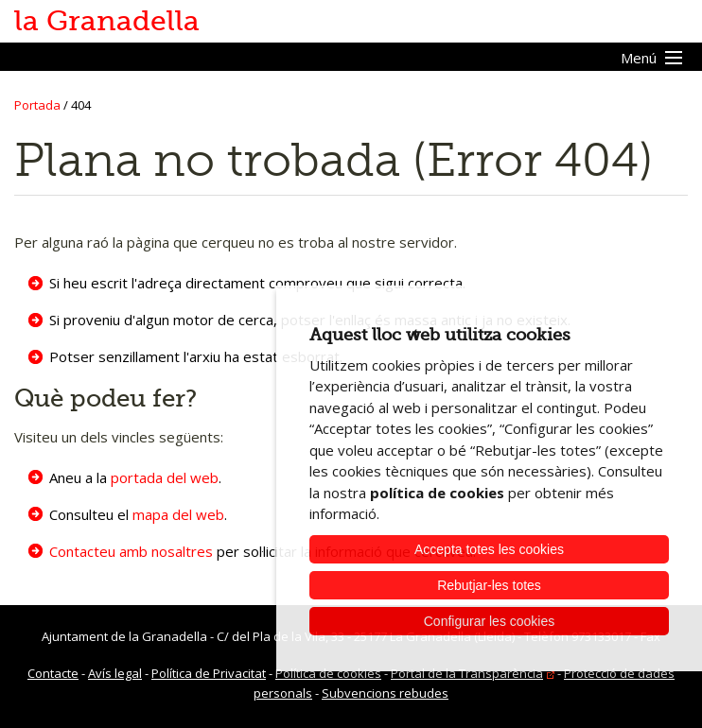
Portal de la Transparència (467, 673)
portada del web (165, 477)
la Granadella (107, 21)
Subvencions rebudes (385, 693)
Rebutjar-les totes (489, 585)
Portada (37, 105)
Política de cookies (328, 673)
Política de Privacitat (209, 673)
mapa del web (178, 514)
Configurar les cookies (490, 621)
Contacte (53, 673)
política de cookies (437, 493)
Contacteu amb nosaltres (131, 551)
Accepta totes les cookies (489, 549)
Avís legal (115, 673)
